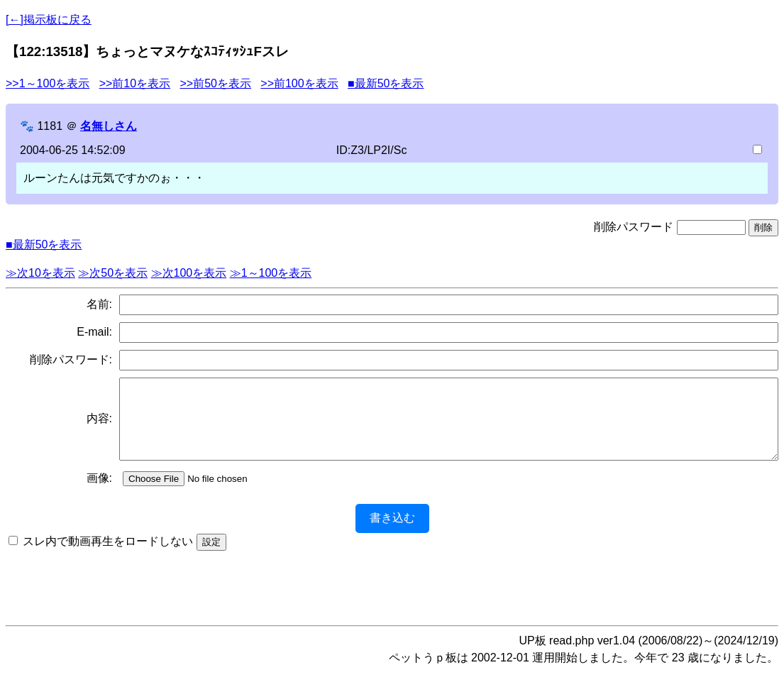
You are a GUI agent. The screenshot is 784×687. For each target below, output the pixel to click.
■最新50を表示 (386, 83)
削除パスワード (634, 227)
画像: (99, 493)
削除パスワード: (71, 359)
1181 (50, 126)
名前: (99, 304)
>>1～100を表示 (48, 83)
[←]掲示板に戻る (49, 20)
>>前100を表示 (299, 83)
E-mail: (94, 332)
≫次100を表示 (189, 273)
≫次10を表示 (40, 273)
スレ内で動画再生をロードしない (108, 556)
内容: (99, 426)
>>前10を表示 (135, 83)
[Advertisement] (392, 598)
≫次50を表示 (113, 273)
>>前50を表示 (215, 83)
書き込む (392, 533)
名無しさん (109, 126)
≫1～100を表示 (271, 273)
